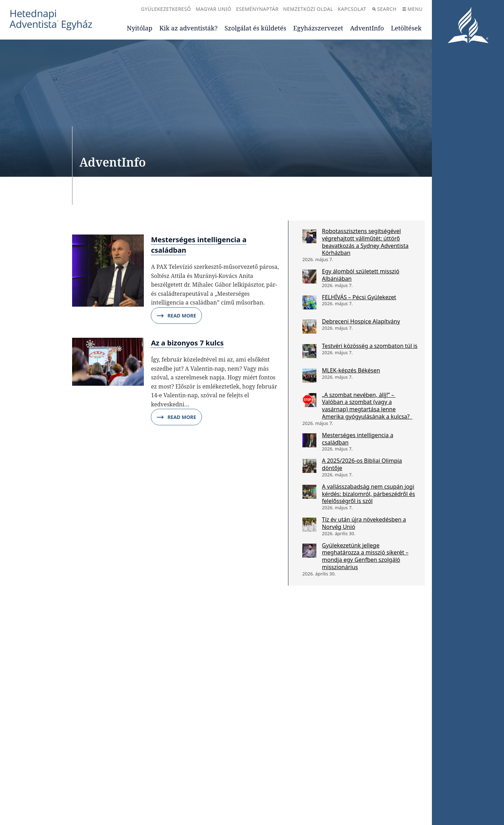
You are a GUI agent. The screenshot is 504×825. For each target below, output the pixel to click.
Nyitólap (139, 28)
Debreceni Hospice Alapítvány (361, 321)
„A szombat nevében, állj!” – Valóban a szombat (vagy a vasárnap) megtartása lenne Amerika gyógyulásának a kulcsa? (367, 406)
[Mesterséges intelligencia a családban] (309, 440)
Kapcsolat (352, 9)
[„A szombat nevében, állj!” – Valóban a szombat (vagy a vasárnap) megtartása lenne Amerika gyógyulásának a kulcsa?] (309, 400)
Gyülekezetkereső (166, 9)
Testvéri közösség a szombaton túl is (370, 346)
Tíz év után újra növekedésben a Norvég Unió (364, 523)
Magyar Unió (213, 9)
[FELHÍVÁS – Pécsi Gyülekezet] (309, 302)
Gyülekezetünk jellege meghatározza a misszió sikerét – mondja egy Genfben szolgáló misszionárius (365, 556)
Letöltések (406, 28)
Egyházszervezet (318, 28)
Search (384, 9)
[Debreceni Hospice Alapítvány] (309, 327)
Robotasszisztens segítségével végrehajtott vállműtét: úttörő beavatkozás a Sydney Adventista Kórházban (365, 242)
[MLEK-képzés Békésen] (309, 376)
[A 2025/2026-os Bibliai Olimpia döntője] (309, 466)
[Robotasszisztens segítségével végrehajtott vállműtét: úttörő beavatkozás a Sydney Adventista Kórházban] (309, 236)
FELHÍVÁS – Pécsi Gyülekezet (359, 297)
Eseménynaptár (257, 9)
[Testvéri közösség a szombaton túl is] (309, 351)
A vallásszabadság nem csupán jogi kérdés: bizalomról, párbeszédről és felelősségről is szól (369, 494)
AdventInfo (367, 28)
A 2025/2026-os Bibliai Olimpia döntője (362, 464)
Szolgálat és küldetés (255, 28)
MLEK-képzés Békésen (351, 370)
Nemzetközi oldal (308, 9)
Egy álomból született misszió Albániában (361, 275)
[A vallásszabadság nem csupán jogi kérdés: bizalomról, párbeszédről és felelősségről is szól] (309, 492)
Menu (412, 9)
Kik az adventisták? (188, 28)
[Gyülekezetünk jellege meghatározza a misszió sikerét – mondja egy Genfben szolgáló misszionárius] (309, 551)
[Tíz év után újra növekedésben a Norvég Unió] (309, 525)
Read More (176, 316)
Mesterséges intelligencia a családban (358, 439)
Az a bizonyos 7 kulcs (187, 343)
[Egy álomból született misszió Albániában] (309, 277)
